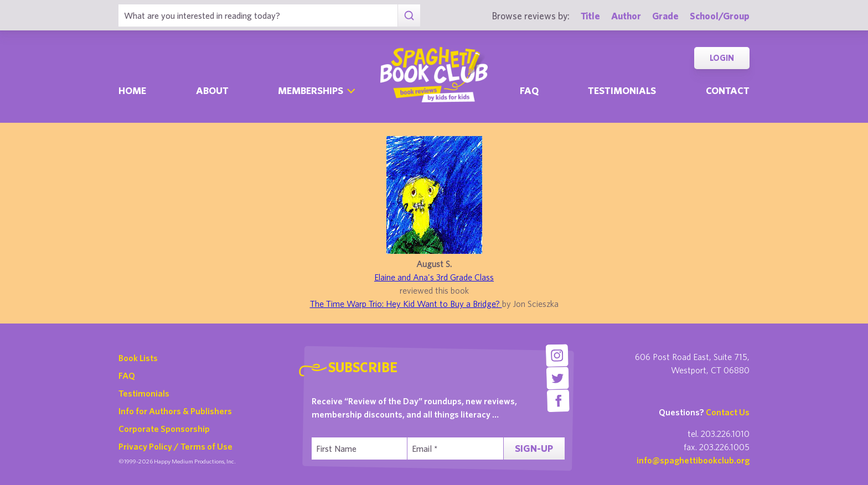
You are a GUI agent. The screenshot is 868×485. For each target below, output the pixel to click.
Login (722, 58)
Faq (529, 90)
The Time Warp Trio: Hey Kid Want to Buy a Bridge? (406, 304)
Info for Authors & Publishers (175, 411)
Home (132, 90)
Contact (728, 90)
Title (590, 16)
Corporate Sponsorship (164, 429)
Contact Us (728, 412)
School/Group (720, 16)
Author (626, 16)
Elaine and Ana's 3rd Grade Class (434, 277)
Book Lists (138, 358)
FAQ (127, 376)
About (212, 90)
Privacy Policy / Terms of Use (175, 446)
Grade (665, 16)
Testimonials (622, 90)
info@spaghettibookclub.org (693, 460)
